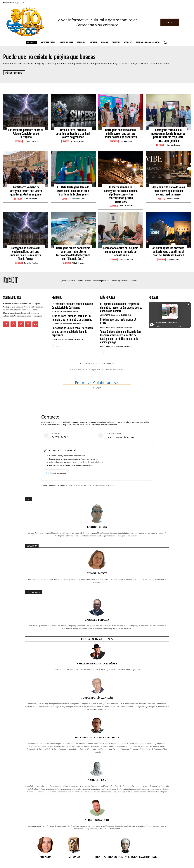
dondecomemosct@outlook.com (122, 437)
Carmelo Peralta (31, 142)
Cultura (161, 259)
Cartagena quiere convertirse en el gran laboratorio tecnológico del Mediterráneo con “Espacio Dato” (73, 253)
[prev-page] (53, 345)
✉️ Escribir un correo (56, 473)
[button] (165, 42)
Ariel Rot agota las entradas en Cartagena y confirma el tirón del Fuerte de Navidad (168, 252)
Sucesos (66, 141)
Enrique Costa (97, 527)
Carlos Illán (97, 780)
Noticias (18, 141)
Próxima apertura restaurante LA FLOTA (118, 321)
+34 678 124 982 (59, 437)
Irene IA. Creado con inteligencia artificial (125, 857)
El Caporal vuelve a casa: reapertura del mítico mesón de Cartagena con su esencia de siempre (121, 307)
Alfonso (74, 857)
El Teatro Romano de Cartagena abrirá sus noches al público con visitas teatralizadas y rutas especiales (121, 194)
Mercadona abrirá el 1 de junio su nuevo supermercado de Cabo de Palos (121, 252)
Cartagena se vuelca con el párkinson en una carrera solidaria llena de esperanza (121, 134)
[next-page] (58, 345)
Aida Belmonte (126, 142)
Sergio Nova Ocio (97, 820)
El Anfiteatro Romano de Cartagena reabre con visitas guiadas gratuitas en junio (26, 191)
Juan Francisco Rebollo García (97, 738)
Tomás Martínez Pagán (97, 698)
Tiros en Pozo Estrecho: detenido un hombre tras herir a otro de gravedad (73, 134)
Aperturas (105, 315)
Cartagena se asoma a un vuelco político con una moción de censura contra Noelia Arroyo (26, 253)
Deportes (114, 141)
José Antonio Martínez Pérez (97, 664)
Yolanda (45, 857)
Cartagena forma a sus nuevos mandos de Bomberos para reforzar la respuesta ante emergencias (168, 135)
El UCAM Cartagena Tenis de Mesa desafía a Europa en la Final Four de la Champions (73, 191)
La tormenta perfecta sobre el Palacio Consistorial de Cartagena (26, 134)
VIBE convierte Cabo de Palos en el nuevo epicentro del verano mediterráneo (168, 191)
